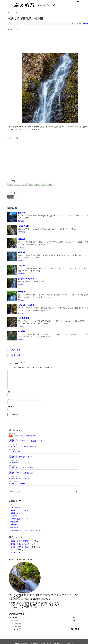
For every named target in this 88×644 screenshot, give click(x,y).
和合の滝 (22, 266)
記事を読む (22, 221)
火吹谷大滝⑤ (24, 318)
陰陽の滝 (22, 252)
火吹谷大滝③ (24, 226)
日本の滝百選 (15, 507)
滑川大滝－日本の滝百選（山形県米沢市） (26, 530)
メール (10, 399)
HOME (13, 505)
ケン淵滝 (22, 331)
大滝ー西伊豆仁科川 (26, 279)
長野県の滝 (14, 525)
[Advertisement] (26, 158)
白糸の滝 (22, 213)
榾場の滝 (22, 292)
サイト (10, 406)
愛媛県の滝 (14, 522)
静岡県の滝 (14, 513)
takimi (20, 553)
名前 (9, 392)
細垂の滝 (22, 239)
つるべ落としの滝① (26, 305)
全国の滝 (14, 516)
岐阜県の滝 (14, 528)
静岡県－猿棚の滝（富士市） (21, 544)
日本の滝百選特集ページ (19, 519)
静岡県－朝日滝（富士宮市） (21, 510)
